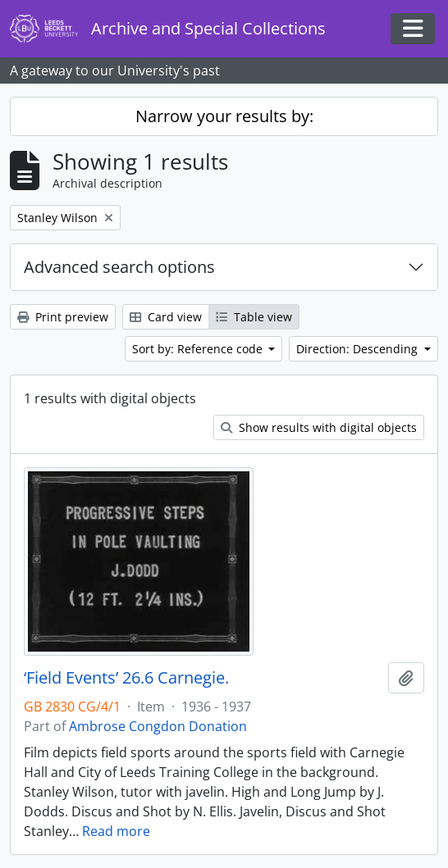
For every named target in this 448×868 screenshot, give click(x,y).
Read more (116, 831)
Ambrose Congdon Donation (158, 726)
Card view (166, 317)
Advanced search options (119, 267)
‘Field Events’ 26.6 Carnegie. (126, 678)
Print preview (63, 317)
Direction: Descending (359, 349)
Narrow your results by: (224, 116)
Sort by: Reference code (199, 349)
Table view (254, 317)
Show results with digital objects (319, 427)
